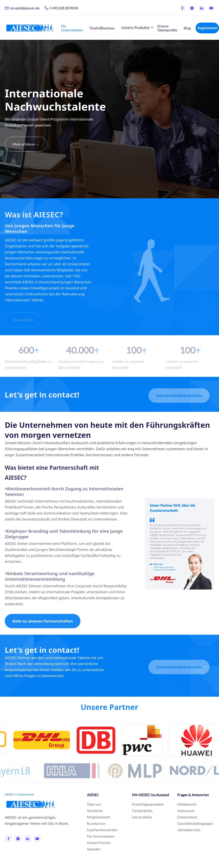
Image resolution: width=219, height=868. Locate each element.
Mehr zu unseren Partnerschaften (43, 628)
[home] (30, 28)
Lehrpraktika (142, 817)
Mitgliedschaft (98, 817)
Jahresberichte (189, 830)
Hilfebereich (187, 804)
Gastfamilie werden (102, 830)
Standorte (95, 811)
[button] (136, 28)
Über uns (94, 804)
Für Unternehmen (72, 28)
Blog (187, 28)
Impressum (186, 811)
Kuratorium (96, 823)
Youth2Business (102, 28)
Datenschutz (187, 817)
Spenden (94, 849)
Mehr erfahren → (26, 144)
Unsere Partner (109, 708)
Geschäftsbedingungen (195, 823)
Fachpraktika (142, 811)
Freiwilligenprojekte (148, 804)
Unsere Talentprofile (167, 28)
